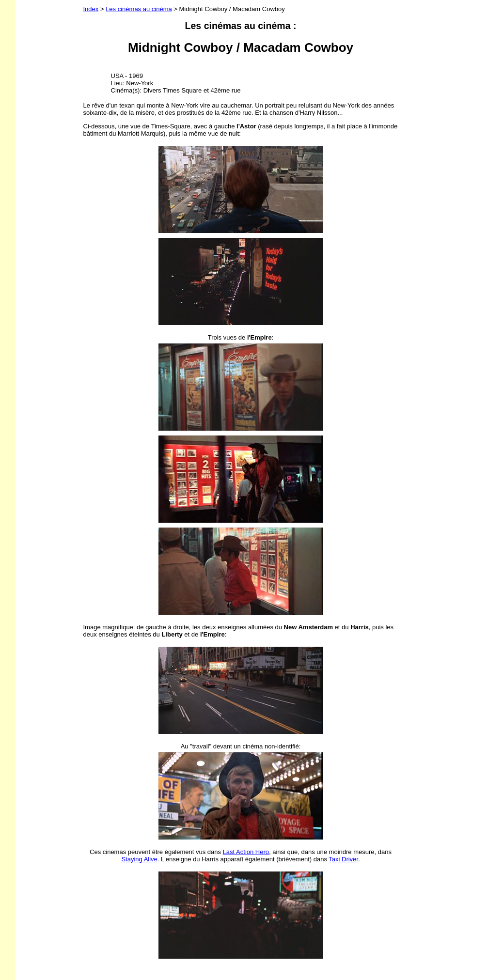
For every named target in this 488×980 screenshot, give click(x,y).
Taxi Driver (343, 859)
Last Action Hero (246, 852)
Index (91, 9)
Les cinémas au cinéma (139, 9)
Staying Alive (139, 859)
